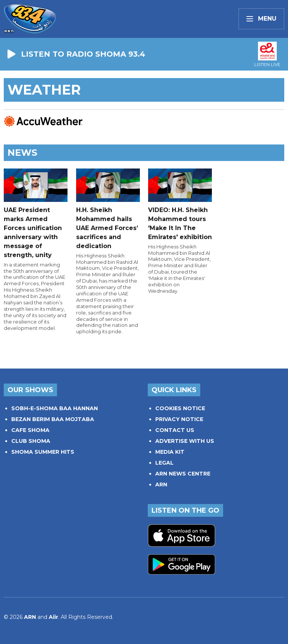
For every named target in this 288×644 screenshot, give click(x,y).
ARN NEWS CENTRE (183, 474)
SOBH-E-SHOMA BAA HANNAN (55, 408)
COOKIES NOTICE (180, 408)
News (22, 153)
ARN (161, 485)
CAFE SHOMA (30, 430)
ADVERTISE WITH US (185, 441)
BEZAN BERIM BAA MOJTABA (53, 419)
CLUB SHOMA (31, 441)
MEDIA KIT (170, 452)
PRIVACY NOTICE (179, 419)
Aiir (53, 617)
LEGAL (164, 463)
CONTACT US (175, 430)
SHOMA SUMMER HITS (43, 452)
